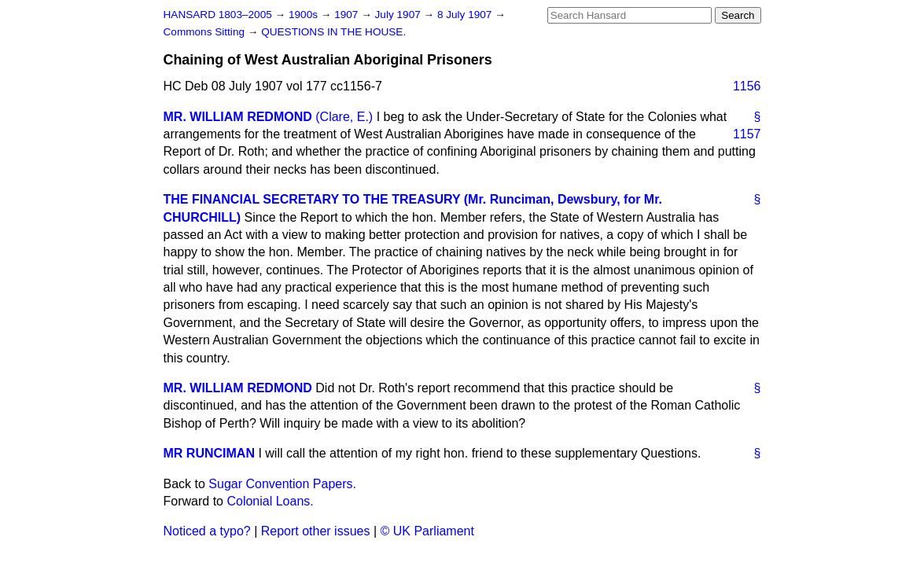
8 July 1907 (466, 15)
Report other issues (316, 531)
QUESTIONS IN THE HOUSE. (333, 32)
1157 (747, 134)
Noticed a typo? (207, 531)
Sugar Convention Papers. (282, 484)
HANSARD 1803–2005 (218, 15)
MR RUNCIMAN (209, 453)
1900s (305, 15)
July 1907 (399, 15)
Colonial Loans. (270, 501)
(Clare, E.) (344, 117)
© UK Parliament (427, 531)
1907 (348, 15)
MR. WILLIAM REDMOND (238, 117)
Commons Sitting (206, 32)
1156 (747, 86)
